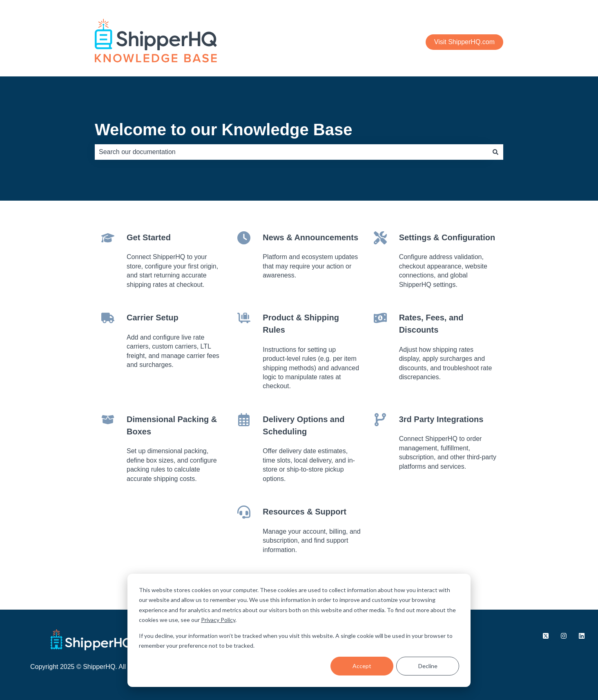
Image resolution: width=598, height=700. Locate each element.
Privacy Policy (218, 620)
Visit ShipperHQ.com (464, 42)
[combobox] (291, 152)
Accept (362, 666)
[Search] (495, 152)
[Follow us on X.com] (546, 636)
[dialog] (299, 630)
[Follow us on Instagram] (564, 636)
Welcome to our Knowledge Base (224, 130)
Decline (428, 666)
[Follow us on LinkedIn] (582, 636)
